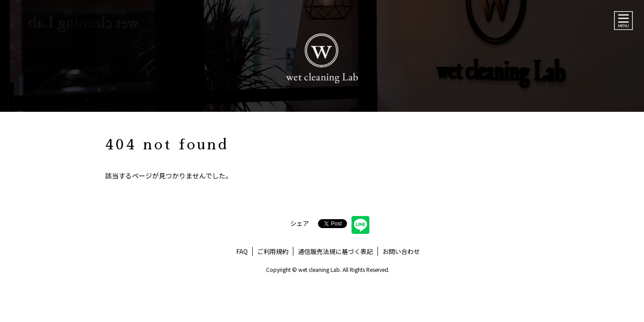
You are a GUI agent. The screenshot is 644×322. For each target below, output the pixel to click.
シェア (300, 223)
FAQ (242, 251)
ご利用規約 (273, 251)
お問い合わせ (401, 251)
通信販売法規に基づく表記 (335, 251)
